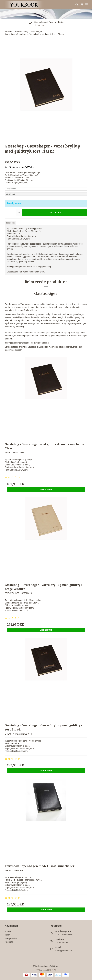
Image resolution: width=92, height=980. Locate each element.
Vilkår (7, 935)
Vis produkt (46, 490)
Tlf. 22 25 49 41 (62, 943)
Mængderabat (11, 938)
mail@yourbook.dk (64, 951)
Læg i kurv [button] (55, 212)
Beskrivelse (10, 223)
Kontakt (8, 931)
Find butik (9, 942)
